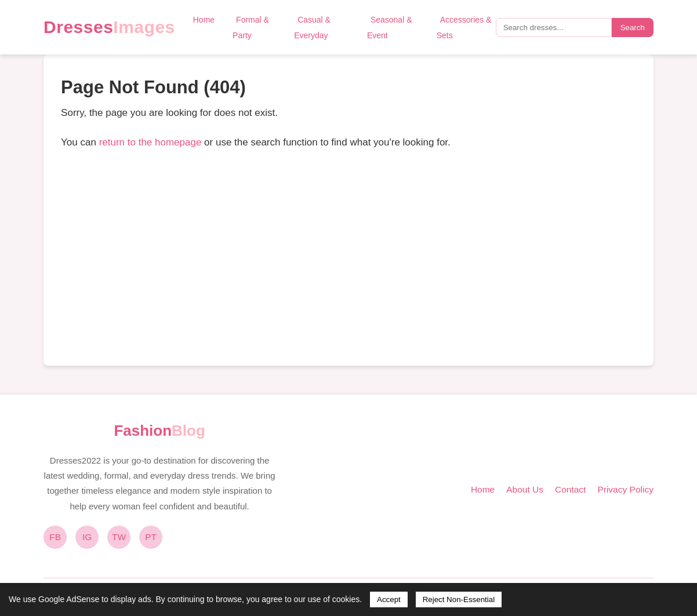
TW (119, 537)
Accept (389, 599)
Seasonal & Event (390, 28)
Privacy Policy (625, 489)
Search (633, 28)
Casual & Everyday (312, 28)
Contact (570, 489)
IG (87, 537)
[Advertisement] (348, 261)
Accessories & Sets (464, 28)
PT (151, 537)
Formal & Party (251, 28)
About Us (525, 489)
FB (55, 537)
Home (204, 20)
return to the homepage (150, 142)
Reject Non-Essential (459, 599)
